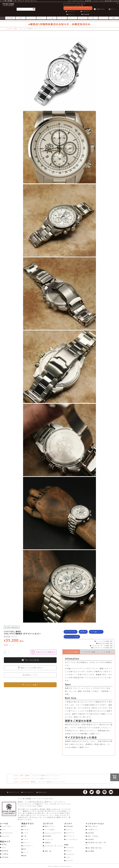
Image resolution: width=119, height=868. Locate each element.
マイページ (71, 11)
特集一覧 (48, 851)
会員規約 (91, 839)
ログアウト (86, 11)
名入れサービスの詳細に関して (104, 648)
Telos (4, 830)
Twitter (69, 851)
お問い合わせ (42, 792)
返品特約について (30, 675)
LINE (68, 857)
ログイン (71, 14)
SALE (4, 848)
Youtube (69, 861)
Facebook (70, 848)
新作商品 (10, 18)
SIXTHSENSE (7, 833)
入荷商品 (5, 854)
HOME (10, 29)
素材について (50, 826)
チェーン (72, 18)
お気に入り (101, 9)
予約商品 (5, 857)
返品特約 (91, 833)
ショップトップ (14, 792)
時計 (93, 18)
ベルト (62, 18)
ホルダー (41, 18)
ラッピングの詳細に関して (106, 641)
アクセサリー (83, 18)
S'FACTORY (71, 632)
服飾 (114, 18)
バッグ (31, 18)
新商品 (4, 844)
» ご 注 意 (106, 652)
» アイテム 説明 (71, 652)
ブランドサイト (28, 792)
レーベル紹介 (50, 830)
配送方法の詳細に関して (106, 643)
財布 (21, 18)
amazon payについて (53, 833)
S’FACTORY (25, 779)
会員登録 (86, 14)
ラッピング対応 (72, 637)
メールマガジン (72, 839)
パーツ (103, 18)
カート (115, 6)
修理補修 (48, 836)
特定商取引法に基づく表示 (96, 844)
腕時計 (84, 632)
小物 (52, 18)
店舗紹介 (48, 843)
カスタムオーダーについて (53, 847)
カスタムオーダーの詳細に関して (103, 646)
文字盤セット (97, 632)
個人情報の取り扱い (95, 848)
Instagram (70, 854)
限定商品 (5, 851)
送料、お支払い (93, 836)
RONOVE (5, 836)
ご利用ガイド (93, 830)
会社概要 (91, 851)
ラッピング (49, 839)
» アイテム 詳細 (89, 652)
